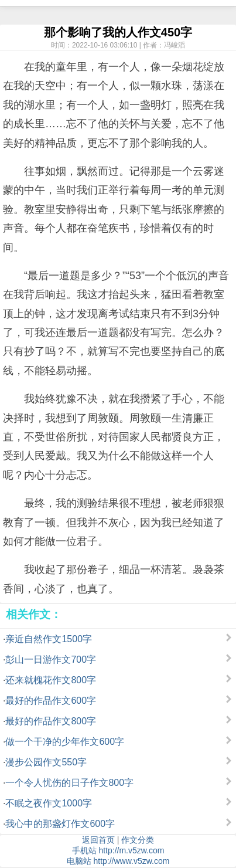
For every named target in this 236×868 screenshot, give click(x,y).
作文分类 (138, 840)
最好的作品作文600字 (51, 701)
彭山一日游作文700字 (51, 660)
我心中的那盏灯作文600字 (60, 824)
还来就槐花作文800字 (51, 680)
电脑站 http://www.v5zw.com (118, 861)
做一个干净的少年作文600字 (65, 742)
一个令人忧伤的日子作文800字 (69, 783)
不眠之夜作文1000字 (49, 803)
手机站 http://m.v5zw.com (118, 850)
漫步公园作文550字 (46, 762)
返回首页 (98, 840)
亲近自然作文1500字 (49, 639)
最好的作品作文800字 (51, 721)
